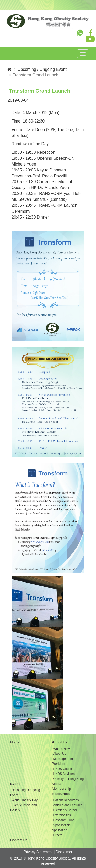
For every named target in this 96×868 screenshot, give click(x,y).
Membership (62, 789)
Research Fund (64, 820)
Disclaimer (64, 852)
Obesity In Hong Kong (69, 779)
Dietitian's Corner (65, 810)
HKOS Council (63, 769)
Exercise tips (62, 815)
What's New (62, 749)
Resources (61, 794)
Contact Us (19, 840)
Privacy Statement (38, 852)
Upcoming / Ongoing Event (42, 69)
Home (15, 742)
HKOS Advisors (64, 774)
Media (57, 784)
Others (58, 835)
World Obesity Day (25, 800)
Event (15, 784)
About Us (60, 742)
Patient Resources (66, 800)
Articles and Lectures (68, 805)
